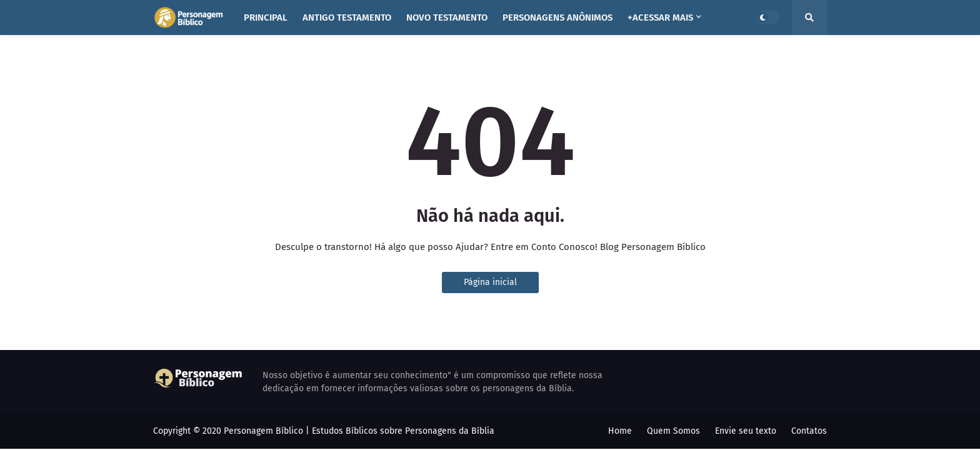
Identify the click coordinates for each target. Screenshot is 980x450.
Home (620, 431)
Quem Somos (673, 431)
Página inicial (490, 282)
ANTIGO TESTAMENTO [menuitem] (347, 17)
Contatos (809, 431)
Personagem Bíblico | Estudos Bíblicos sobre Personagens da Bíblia (359, 431)
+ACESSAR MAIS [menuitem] (660, 17)
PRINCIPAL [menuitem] (266, 17)
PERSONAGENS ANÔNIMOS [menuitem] (557, 17)
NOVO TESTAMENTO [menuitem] (447, 17)
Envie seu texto (746, 431)
